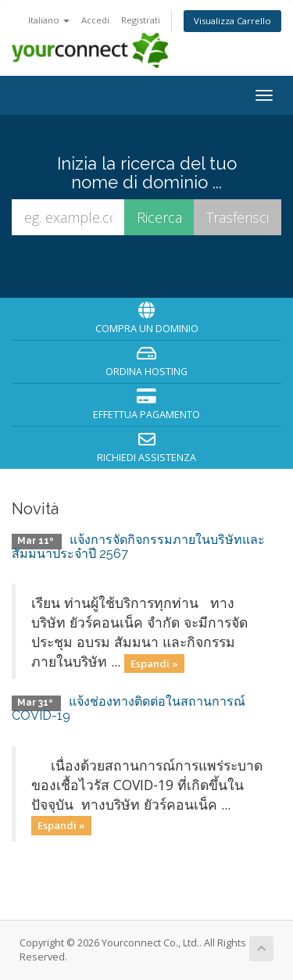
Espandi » (154, 663)
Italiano (49, 20)
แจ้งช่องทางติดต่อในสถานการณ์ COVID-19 (129, 708)
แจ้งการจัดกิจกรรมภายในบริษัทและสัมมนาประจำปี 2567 (138, 547)
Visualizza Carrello (232, 21)
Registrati (141, 20)
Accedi (95, 20)
